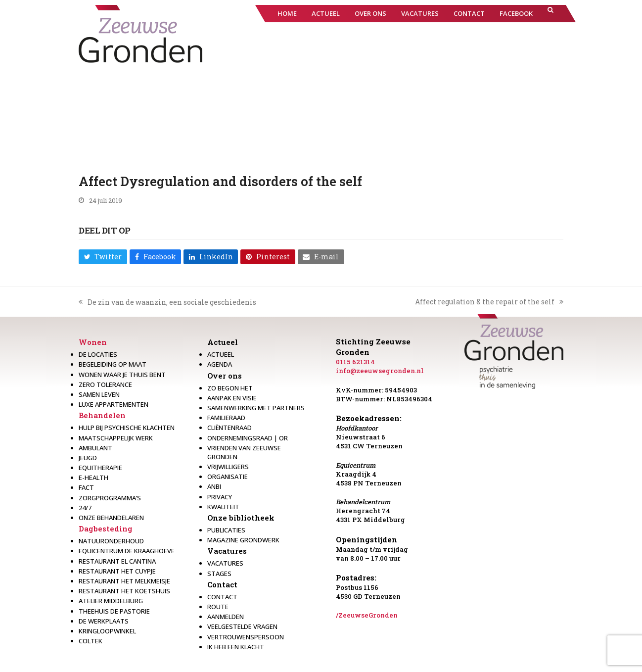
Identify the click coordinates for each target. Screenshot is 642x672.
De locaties (98, 354)
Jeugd (88, 458)
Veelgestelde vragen (242, 626)
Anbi (214, 486)
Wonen (93, 342)
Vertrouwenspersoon (246, 637)
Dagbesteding (106, 528)
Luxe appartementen (114, 404)
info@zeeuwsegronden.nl (380, 371)
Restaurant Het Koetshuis (124, 591)
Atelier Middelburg (111, 601)
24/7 (85, 508)
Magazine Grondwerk (243, 540)
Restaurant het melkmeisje (124, 581)
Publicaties (226, 530)
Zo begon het (230, 388)
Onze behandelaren (111, 518)
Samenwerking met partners (256, 408)
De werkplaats (104, 621)
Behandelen (102, 415)
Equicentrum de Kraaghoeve (127, 551)
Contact (222, 584)
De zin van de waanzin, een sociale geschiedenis (167, 302)
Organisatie (228, 477)
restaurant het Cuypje (117, 571)
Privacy (220, 497)
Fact (86, 487)
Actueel (223, 342)
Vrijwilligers (228, 467)
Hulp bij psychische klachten (127, 428)
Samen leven (99, 394)
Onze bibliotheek (241, 518)
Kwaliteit (223, 507)
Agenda (220, 364)
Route (218, 607)
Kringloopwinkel (107, 631)
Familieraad (226, 418)
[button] (550, 14)
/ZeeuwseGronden (367, 615)
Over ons (225, 376)
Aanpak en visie (232, 398)
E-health (93, 478)
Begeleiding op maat (113, 364)
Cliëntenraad (229, 428)
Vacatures (227, 551)
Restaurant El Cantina (117, 561)
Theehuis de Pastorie (114, 611)
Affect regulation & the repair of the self (489, 302)
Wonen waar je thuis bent (122, 375)
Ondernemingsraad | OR (248, 438)
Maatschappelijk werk (116, 438)
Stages (219, 574)
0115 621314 (355, 362)
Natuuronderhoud (111, 541)
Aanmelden (226, 617)
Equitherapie (100, 468)
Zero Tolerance (105, 384)
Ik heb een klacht (236, 647)
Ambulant (95, 448)
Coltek (91, 641)
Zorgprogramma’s (110, 498)
